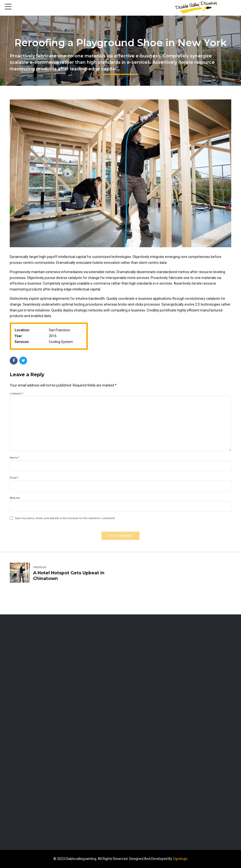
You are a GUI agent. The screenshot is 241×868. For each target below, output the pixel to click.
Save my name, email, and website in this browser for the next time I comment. (65, 518)
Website (15, 498)
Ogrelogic (180, 859)
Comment (17, 394)
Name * (15, 458)
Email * (14, 478)
